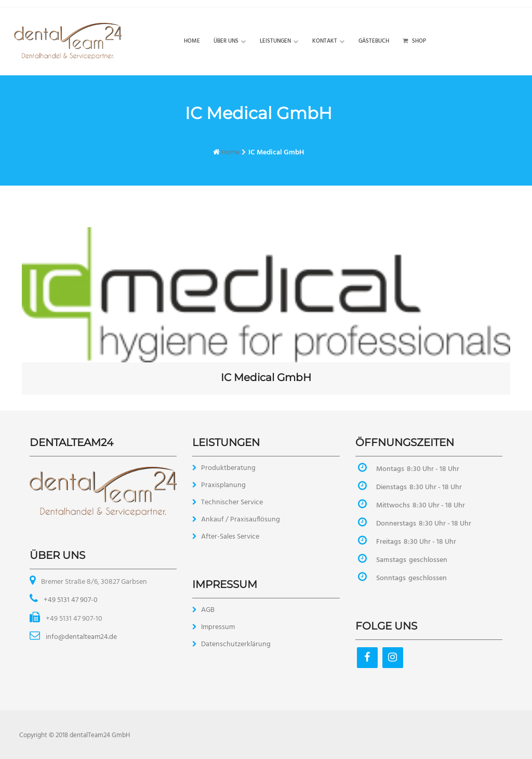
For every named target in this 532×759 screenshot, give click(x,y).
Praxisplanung (223, 485)
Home (192, 41)
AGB (208, 610)
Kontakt (325, 41)
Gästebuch (374, 41)
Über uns (226, 41)
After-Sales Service (230, 537)
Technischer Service (232, 502)
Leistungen (275, 41)
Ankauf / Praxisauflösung (241, 520)
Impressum (218, 627)
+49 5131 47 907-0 (70, 600)
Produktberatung (228, 468)
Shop (414, 41)
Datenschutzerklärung (236, 644)
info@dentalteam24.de (81, 637)
